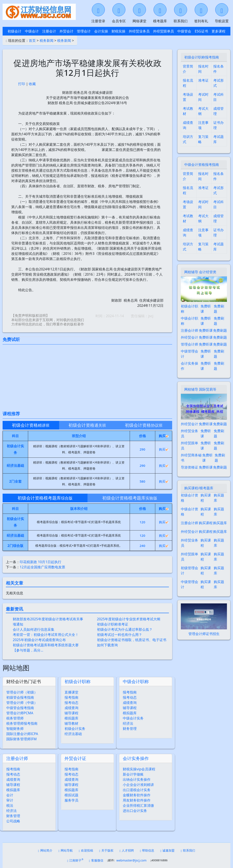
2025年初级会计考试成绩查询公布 (39, 640)
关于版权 (106, 850)
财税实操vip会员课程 (139, 769)
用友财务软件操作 (137, 800)
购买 (164, 449)
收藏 (32, 84)
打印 (22, 84)
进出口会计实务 (135, 811)
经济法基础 (73, 734)
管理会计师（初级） (22, 692)
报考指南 (71, 697)
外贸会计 (66, 31)
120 (142, 522)
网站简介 (45, 850)
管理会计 (84, 31)
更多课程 (218, 31)
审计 (10, 800)
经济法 (128, 723)
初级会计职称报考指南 (202, 57)
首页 (32, 40)
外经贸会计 (189, 337)
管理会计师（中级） (22, 703)
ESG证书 (201, 31)
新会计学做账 (133, 774)
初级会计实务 (75, 729)
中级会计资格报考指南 (202, 165)
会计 (10, 795)
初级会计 (15, 31)
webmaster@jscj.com (131, 860)
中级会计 (32, 31)
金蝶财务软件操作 (137, 795)
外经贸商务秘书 (191, 458)
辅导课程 (71, 713)
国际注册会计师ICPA (22, 734)
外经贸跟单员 (163, 31)
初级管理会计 (189, 571)
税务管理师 (15, 718)
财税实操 (118, 31)
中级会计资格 (189, 512)
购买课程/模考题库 (199, 488)
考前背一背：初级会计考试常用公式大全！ (46, 635)
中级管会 (184, 31)
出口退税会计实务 (137, 790)
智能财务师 (15, 729)
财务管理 (130, 729)
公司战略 (13, 821)
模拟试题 (71, 795)
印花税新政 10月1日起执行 (40, 562)
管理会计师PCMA (20, 713)
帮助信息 (147, 850)
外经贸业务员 (139, 31)
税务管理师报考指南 (22, 723)
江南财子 (75, 860)
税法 (10, 805)
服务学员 (71, 800)
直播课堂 (71, 692)
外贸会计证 (75, 758)
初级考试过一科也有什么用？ (120, 635)
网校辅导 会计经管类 (200, 272)
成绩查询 (71, 708)
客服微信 (96, 860)
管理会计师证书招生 (204, 634)
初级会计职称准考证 (113, 624)
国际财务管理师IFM (21, 739)
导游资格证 (189, 467)
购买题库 (219, 498)
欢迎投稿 (86, 850)
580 (142, 481)
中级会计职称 (136, 681)
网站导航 (66, 850)
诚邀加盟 (167, 850)
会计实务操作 (136, 758)
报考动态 (71, 703)
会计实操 (101, 31)
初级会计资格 (189, 498)
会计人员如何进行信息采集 (34, 629)
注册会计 (49, 31)
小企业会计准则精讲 (138, 785)
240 (142, 546)
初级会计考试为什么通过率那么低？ (125, 629)
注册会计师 (17, 758)
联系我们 (188, 850)
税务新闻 (47, 40)
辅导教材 (71, 723)
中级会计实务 (133, 718)
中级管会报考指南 (20, 708)
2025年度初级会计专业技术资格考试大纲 (129, 619)
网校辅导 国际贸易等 (200, 389)
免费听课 (206, 309)
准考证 (203, 80)
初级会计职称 (78, 681)
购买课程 (206, 498)
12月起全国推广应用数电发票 (42, 567)
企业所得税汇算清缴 (138, 805)
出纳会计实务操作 (137, 779)
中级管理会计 (189, 354)
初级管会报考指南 (20, 697)
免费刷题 (219, 309)
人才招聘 (127, 850)
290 (142, 449)
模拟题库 (71, 718)
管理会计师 (189, 344)
